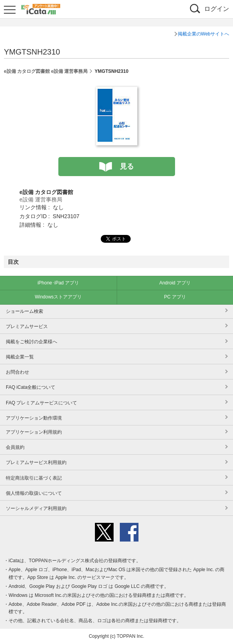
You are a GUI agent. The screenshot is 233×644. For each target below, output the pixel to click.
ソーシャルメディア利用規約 (36, 508)
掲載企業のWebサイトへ (203, 34)
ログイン (217, 9)
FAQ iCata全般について (31, 387)
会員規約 (15, 447)
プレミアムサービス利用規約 (36, 462)
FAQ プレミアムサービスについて (41, 403)
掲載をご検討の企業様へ (32, 342)
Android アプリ (175, 283)
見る (127, 166)
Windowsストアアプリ (58, 297)
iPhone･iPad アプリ (58, 283)
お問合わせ (18, 372)
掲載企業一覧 (20, 357)
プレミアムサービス (27, 326)
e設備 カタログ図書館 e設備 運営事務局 (46, 71)
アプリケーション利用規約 (34, 432)
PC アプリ (175, 297)
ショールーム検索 (25, 311)
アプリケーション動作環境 (34, 418)
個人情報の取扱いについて (34, 493)
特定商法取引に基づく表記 (34, 478)
